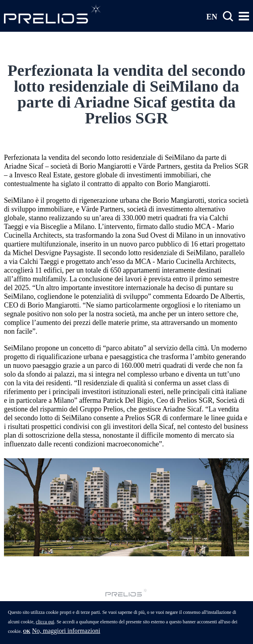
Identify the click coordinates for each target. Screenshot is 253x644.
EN (212, 16)
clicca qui (45, 626)
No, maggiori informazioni (66, 635)
